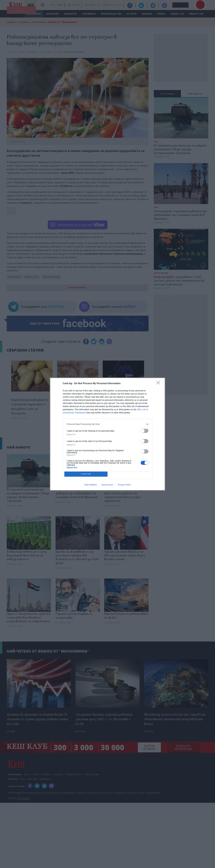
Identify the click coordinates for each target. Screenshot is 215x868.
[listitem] (107, 424)
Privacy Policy (124, 485)
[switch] (145, 431)
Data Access (107, 485)
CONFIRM (86, 474)
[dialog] (107, 434)
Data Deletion (91, 485)
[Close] (159, 384)
